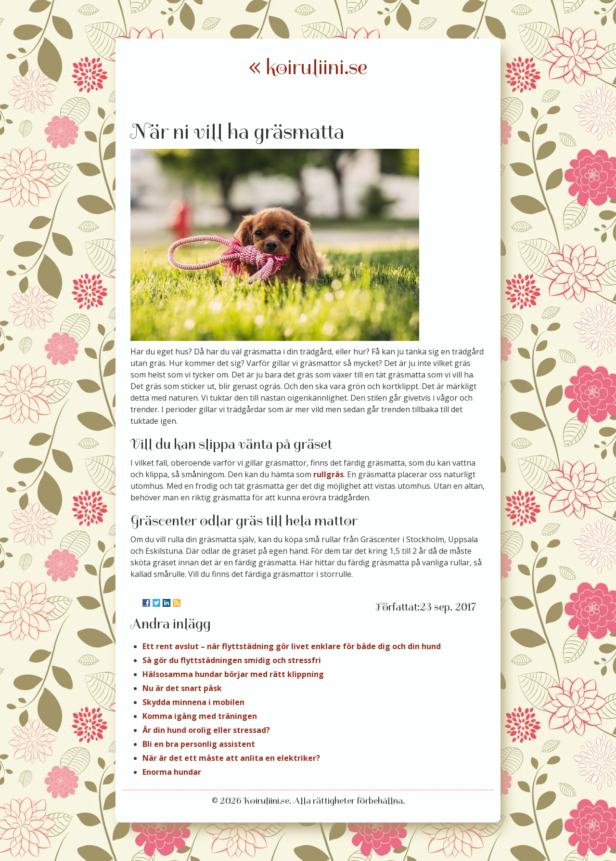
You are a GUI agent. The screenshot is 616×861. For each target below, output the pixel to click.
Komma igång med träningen (200, 716)
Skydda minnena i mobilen (193, 702)
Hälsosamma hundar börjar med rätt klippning (233, 674)
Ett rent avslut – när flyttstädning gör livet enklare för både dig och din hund (292, 646)
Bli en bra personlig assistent (199, 744)
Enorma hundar (172, 772)
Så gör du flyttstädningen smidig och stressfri (232, 660)
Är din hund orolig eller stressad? (206, 730)
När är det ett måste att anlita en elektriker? (231, 758)
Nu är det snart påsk (182, 688)
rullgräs (328, 474)
